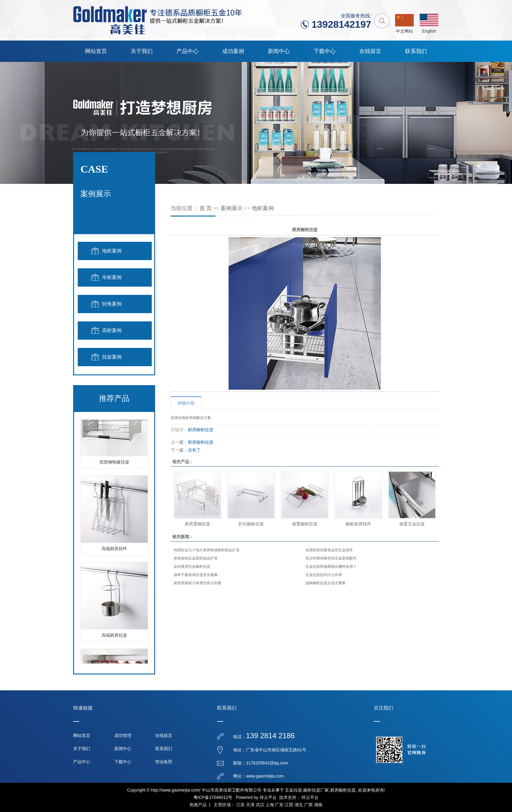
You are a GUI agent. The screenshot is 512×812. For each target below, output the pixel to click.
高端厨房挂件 (114, 550)
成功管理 (123, 735)
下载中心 (325, 51)
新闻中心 (279, 51)
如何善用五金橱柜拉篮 (192, 567)
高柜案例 (112, 330)
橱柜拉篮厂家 (316, 790)
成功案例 (233, 51)
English (429, 31)
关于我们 (142, 51)
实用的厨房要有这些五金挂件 (329, 550)
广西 (308, 805)
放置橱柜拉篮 (305, 524)
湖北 (299, 805)
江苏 (240, 805)
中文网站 (404, 31)
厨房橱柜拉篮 (201, 430)
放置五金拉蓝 (412, 524)
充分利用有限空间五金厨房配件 (331, 558)
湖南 (318, 805)
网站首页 (96, 51)
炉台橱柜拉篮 (251, 524)
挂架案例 (112, 357)
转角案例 (112, 304)
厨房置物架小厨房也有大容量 (197, 583)
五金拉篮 (293, 790)
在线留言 (370, 51)
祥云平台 (268, 797)
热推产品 (198, 805)
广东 (279, 805)
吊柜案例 (112, 277)
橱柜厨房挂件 (358, 524)
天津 (250, 805)
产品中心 (187, 51)
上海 (270, 805)
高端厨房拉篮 (114, 637)
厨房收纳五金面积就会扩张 (196, 558)
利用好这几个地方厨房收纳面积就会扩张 (207, 550)
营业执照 (164, 762)
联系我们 (416, 51)
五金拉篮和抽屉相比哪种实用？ (331, 567)
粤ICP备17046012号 (213, 797)
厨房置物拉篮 (197, 524)
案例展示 (232, 208)
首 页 (206, 208)
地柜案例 (112, 251)
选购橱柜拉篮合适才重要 (325, 583)
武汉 (260, 805)
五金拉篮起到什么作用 (324, 575)
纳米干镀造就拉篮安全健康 (196, 575)
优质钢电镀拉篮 (114, 463)
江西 (289, 805)
